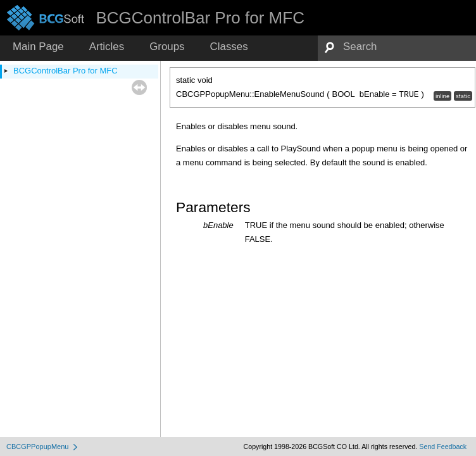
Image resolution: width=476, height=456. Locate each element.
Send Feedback (443, 446)
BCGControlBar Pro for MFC (66, 71)
